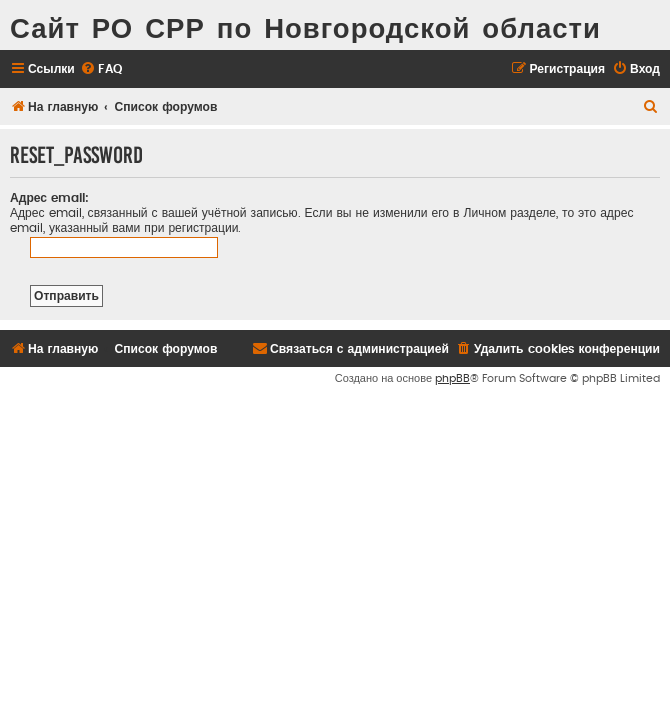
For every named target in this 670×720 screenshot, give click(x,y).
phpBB (452, 378)
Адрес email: (49, 198)
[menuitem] (101, 69)
